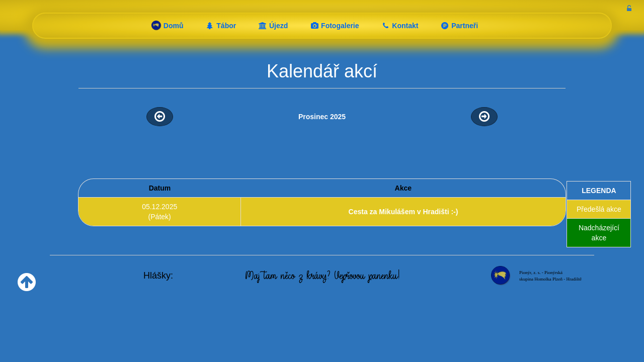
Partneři (459, 26)
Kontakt (399, 26)
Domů (168, 26)
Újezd (273, 26)
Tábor (221, 26)
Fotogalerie (334, 26)
